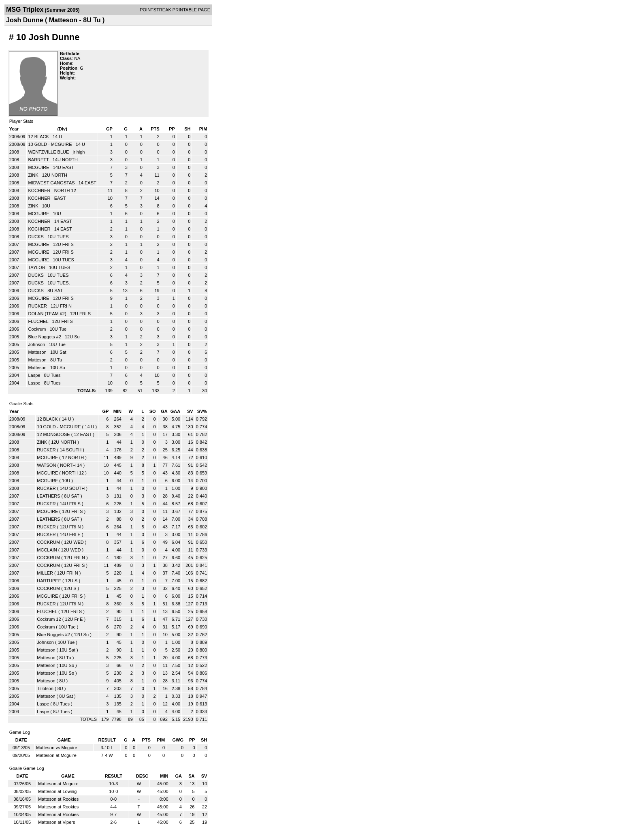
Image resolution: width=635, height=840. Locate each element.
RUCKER (38, 306)
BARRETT (39, 160)
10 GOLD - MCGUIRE (50, 144)
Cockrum (37, 329)
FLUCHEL (39, 321)
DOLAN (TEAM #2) (48, 314)
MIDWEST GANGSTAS (52, 183)
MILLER (45, 573)
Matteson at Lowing (57, 791)
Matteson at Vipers (57, 822)
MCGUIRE (39, 167)
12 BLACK (39, 137)
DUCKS (36, 237)
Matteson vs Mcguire (56, 748)
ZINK (34, 175)
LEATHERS (48, 496)
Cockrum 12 (49, 619)
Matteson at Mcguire (56, 755)
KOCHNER (40, 190)
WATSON (46, 465)
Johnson (37, 344)
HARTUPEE (49, 581)
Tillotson (45, 688)
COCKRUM (48, 542)
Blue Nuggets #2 (45, 337)
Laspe (35, 375)
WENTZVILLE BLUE (49, 152)
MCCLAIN (47, 550)
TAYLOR (37, 267)
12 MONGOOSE (53, 434)
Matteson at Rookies (58, 799)
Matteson (38, 352)
